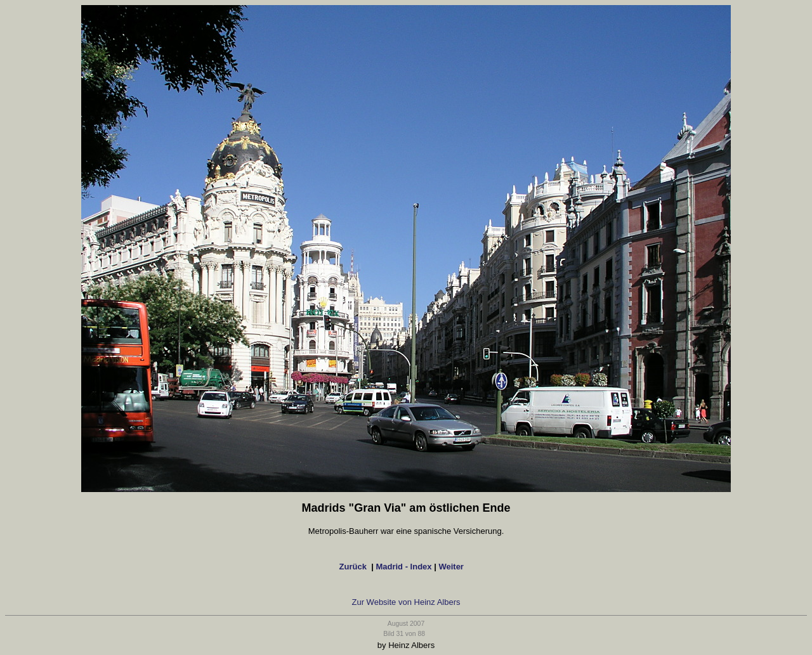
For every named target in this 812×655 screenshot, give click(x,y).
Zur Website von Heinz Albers (406, 602)
